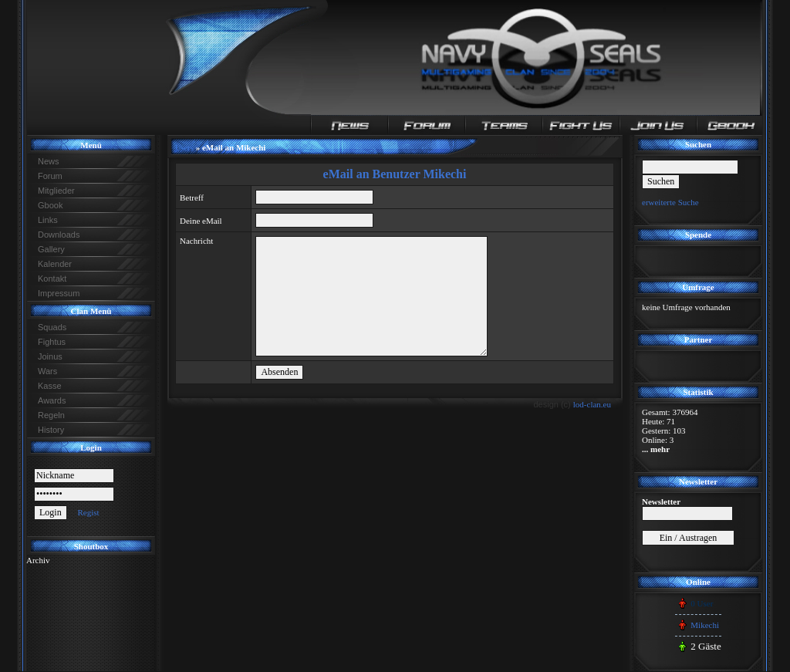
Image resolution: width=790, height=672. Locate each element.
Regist (88, 512)
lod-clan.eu (592, 404)
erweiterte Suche (670, 202)
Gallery (51, 249)
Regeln (51, 415)
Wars (47, 371)
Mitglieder (56, 191)
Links (48, 220)
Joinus (50, 356)
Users (184, 148)
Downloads (59, 235)
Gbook (50, 205)
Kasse (50, 386)
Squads (52, 327)
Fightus (52, 342)
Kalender (55, 264)
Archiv (38, 560)
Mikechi (705, 625)
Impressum (59, 293)
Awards (52, 400)
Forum (50, 176)
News (49, 161)
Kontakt (52, 279)
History (51, 430)
